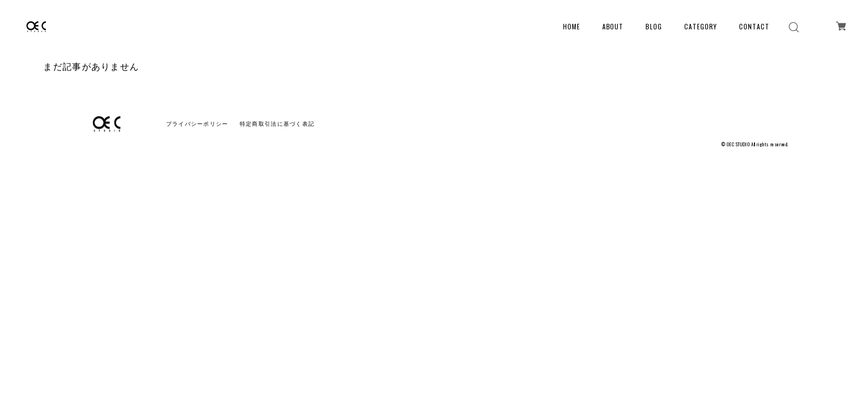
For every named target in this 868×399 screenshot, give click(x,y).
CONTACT (754, 26)
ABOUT (613, 26)
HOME (572, 26)
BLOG (654, 26)
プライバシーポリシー (197, 124)
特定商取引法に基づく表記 (277, 124)
